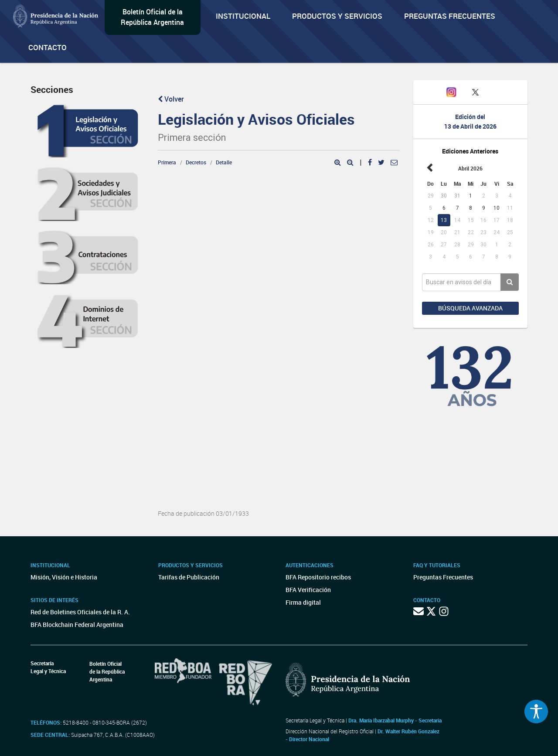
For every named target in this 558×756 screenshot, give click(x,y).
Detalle (224, 162)
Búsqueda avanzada (470, 308)
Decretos (196, 162)
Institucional (243, 16)
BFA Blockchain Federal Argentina (77, 625)
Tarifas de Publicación (189, 577)
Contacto (48, 47)
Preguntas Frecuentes (450, 16)
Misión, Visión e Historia (64, 577)
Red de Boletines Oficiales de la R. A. (80, 612)
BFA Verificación (308, 590)
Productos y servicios (337, 16)
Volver (171, 99)
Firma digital (303, 602)
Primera (167, 162)
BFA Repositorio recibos (318, 577)
